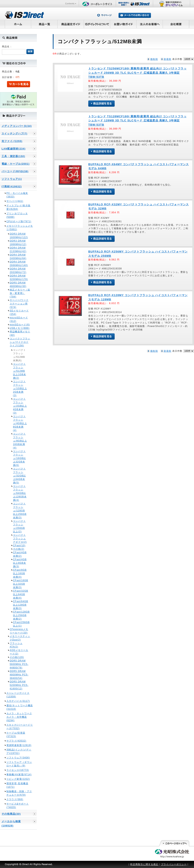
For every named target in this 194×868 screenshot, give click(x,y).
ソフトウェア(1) (12, 179)
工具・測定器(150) (13, 156)
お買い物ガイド (123, 24)
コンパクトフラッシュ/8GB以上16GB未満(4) (20, 441)
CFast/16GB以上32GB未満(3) (20, 584)
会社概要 (176, 24)
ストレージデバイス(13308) (18, 695)
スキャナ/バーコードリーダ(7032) (20, 727)
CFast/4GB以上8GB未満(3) (20, 563)
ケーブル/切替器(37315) (16, 735)
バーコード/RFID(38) (15, 171)
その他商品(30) (11, 814)
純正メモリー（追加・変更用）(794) (20, 293)
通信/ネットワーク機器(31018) (20, 707)
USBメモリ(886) (20, 328)
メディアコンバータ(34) (17, 126)
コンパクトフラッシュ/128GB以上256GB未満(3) (20, 511)
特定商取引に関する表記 (144, 864)
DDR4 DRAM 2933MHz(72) (18, 271)
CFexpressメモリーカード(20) (19, 631)
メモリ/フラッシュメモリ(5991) (20, 228)
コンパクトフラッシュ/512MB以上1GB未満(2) (19, 371)
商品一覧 (44, 24)
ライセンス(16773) (18, 770)
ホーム (18, 24)
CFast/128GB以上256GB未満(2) (20, 615)
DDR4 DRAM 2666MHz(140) (19, 264)
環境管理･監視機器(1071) (17, 785)
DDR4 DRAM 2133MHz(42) (18, 250)
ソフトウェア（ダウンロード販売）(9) (19, 764)
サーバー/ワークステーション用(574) (19, 304)
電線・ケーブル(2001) (16, 164)
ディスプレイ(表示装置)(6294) (18, 207)
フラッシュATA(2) (16, 645)
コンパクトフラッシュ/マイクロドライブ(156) (20, 342)
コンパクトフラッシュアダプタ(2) (20, 539)
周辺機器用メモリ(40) (20, 333)
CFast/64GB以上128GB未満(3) (20, 605)
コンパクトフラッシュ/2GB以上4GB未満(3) (20, 406)
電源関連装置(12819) (19, 745)
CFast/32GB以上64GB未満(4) (20, 594)
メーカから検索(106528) (11, 823)
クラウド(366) (15, 799)
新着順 (168, 59)
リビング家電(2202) (18, 779)
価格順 (154, 59)
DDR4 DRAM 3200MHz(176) (19, 278)
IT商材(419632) (12, 186)
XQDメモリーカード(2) (19, 652)
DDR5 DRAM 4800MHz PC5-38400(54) (19, 675)
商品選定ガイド (71, 24)
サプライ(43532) (16, 741)
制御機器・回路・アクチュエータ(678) (19, 793)
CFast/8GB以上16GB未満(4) (20, 573)
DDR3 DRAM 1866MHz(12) (18, 243)
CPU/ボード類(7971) (19, 221)
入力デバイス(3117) (18, 701)
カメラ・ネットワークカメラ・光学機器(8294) (19, 717)
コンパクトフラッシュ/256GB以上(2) (19, 526)
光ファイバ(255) (12, 141)
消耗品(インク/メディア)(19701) (19, 751)
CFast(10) (19, 546)
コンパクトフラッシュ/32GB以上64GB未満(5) (19, 476)
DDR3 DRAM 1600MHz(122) (19, 236)
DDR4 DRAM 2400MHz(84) (18, 257)
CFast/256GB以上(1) (20, 624)
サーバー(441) (15, 201)
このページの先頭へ (174, 843)
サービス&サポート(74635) (18, 806)
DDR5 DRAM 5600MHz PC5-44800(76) (19, 664)
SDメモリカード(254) (19, 312)
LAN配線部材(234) (13, 149)
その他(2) (19, 549)
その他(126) (17, 657)
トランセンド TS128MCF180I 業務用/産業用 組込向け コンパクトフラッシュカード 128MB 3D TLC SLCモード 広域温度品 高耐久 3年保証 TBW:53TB (137, 121)
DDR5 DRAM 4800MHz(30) (18, 284)
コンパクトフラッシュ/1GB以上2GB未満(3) (20, 388)
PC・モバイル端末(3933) (17, 195)
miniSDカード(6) (20, 325)
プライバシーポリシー (174, 864)
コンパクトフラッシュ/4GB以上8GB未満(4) (20, 423)
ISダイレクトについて (97, 24)
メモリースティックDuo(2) (20, 638)
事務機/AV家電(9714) (19, 775)
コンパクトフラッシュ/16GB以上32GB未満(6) (19, 458)
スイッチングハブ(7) (14, 134)
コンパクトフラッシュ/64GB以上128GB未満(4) (20, 493)
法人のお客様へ (150, 24)
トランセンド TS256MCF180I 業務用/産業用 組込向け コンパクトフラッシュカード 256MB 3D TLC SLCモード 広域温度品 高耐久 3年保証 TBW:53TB (137, 73)
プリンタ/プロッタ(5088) (17, 215)
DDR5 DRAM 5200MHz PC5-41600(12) (19, 685)
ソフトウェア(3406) (18, 758)
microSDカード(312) (19, 319)
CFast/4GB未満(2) (20, 554)
